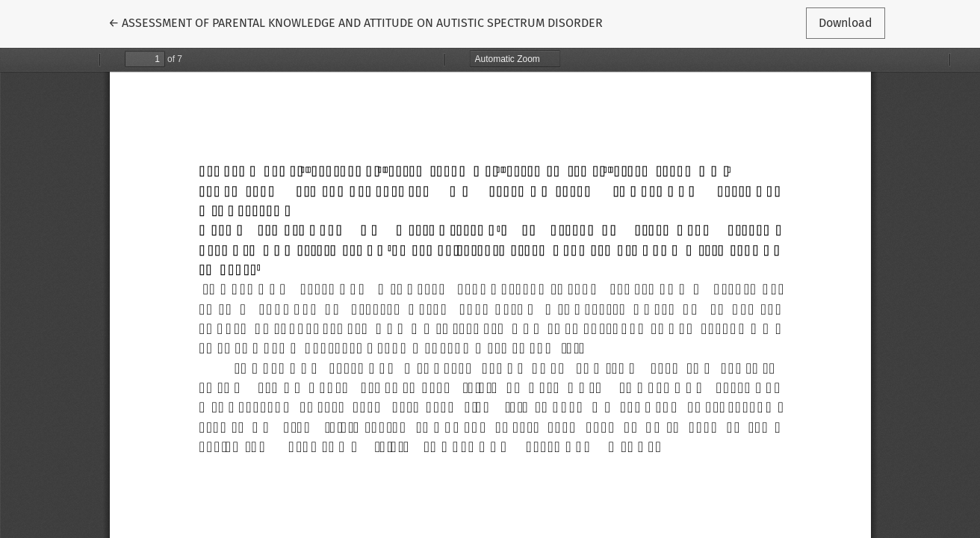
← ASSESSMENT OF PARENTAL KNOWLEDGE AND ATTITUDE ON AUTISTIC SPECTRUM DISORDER (356, 22)
